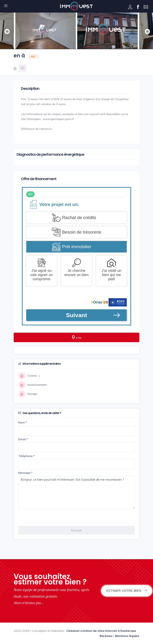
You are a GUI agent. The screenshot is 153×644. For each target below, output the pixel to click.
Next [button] (147, 31)
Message (25, 473)
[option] (107, 31)
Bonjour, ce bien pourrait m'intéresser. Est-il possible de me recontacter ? (76, 492)
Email (23, 439)
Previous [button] (6, 31)
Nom (23, 422)
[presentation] (46, 517)
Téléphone (27, 456)
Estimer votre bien (127, 591)
